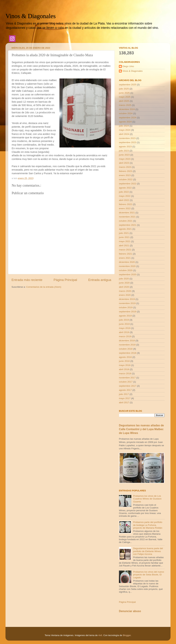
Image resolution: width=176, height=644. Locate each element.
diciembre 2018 (127, 341)
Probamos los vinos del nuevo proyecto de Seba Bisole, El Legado (148, 575)
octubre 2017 (126, 382)
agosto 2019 (125, 316)
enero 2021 (125, 258)
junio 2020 (124, 283)
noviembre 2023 (127, 138)
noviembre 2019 (127, 303)
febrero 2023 (126, 171)
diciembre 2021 (127, 213)
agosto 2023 (125, 147)
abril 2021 (124, 246)
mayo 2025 (125, 97)
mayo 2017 (125, 398)
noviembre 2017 (127, 378)
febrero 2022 (126, 204)
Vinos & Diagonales (31, 16)
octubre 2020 (126, 270)
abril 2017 (124, 402)
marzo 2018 (125, 373)
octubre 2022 (126, 179)
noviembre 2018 (127, 345)
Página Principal (65, 280)
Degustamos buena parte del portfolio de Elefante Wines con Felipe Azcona (148, 551)
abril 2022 (124, 200)
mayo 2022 (125, 196)
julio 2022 (124, 192)
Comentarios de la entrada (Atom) (44, 287)
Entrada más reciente (27, 280)
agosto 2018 (125, 357)
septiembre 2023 (128, 142)
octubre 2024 (126, 113)
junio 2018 (124, 361)
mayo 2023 (125, 159)
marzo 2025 (125, 105)
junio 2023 (124, 155)
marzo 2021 (125, 250)
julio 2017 (124, 394)
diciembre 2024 (127, 109)
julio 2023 (124, 151)
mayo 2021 (125, 241)
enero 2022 (125, 208)
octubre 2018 (126, 349)
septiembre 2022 (128, 184)
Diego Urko (128, 66)
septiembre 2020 (128, 274)
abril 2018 (124, 369)
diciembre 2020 (127, 262)
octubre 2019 (126, 307)
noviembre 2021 (127, 217)
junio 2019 (124, 324)
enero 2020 (125, 295)
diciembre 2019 (127, 299)
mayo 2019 (125, 328)
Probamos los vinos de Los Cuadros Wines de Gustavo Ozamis (147, 499)
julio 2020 (124, 279)
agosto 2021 (125, 229)
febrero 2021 (126, 254)
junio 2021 (124, 237)
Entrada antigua (100, 280)
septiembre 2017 (128, 386)
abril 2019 (124, 332)
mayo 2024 (125, 130)
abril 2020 (124, 287)
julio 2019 (124, 320)
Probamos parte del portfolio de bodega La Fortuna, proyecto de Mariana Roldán (148, 525)
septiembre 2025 (128, 85)
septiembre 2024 (128, 118)
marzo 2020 (125, 291)
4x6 (100, 635)
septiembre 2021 (128, 225)
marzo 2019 (125, 336)
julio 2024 (124, 126)
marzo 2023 (125, 167)
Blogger (127, 635)
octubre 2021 (126, 221)
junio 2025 (124, 93)
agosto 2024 (125, 122)
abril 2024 (124, 134)
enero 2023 (125, 175)
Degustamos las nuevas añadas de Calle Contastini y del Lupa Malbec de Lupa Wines (141, 429)
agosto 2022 (125, 188)
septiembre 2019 (128, 312)
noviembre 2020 (127, 266)
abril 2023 (124, 163)
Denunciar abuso (130, 611)
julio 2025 (124, 89)
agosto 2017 (125, 390)
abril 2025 (124, 101)
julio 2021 (124, 233)
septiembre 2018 (128, 353)
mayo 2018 (125, 365)
